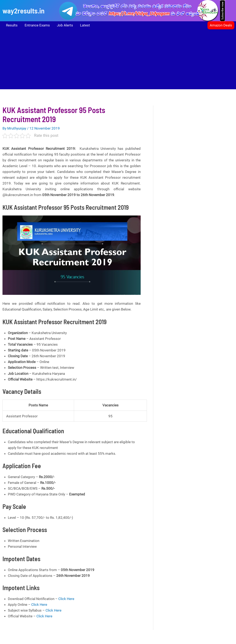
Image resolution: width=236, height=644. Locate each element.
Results (12, 25)
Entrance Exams (37, 25)
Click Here (66, 599)
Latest (85, 25)
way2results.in (23, 11)
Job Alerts (65, 25)
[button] (221, 25)
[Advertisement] (118, 60)
